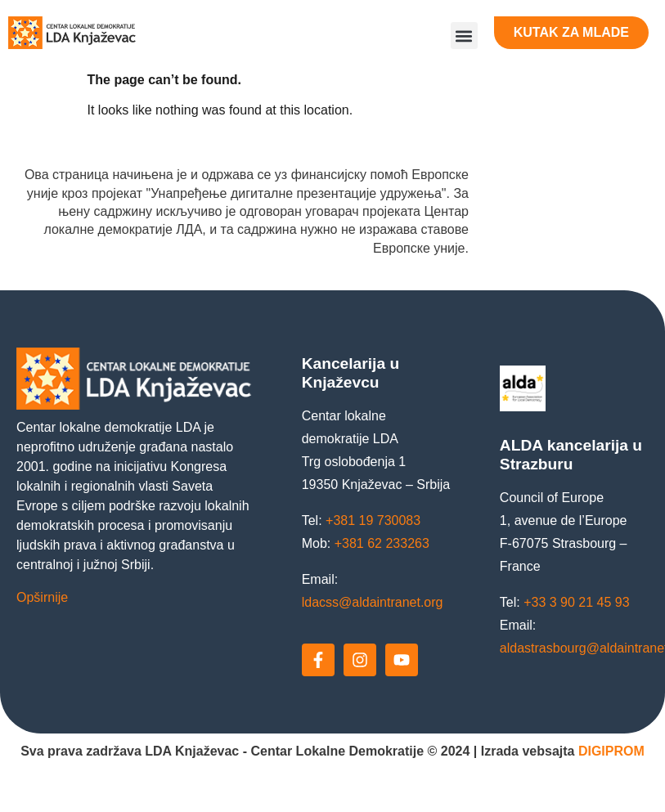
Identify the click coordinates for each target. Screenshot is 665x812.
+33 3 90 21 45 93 (576, 602)
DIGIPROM (611, 751)
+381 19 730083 (373, 520)
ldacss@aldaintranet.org (373, 602)
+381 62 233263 (382, 543)
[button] (464, 36)
